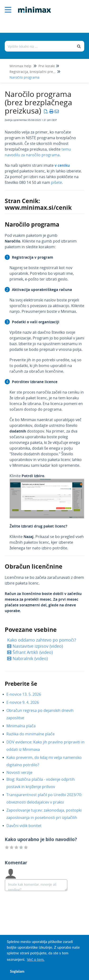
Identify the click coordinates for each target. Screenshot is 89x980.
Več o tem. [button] (36, 959)
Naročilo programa (24, 77)
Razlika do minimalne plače (34, 734)
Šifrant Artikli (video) (30, 652)
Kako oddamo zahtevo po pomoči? (42, 640)
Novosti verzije (23, 772)
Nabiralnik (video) (27, 658)
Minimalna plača (25, 726)
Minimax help (20, 66)
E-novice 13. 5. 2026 (27, 694)
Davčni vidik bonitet (28, 826)
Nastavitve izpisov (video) (35, 646)
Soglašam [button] (17, 971)
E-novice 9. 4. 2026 (26, 702)
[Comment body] (36, 885)
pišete (56, 182)
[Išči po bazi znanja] (40, 46)
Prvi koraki (47, 66)
